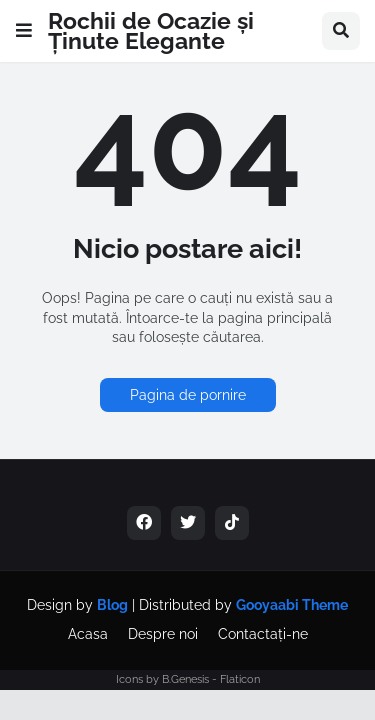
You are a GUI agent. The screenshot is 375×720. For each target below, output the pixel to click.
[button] (24, 31)
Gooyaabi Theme (292, 605)
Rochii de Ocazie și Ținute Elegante (151, 30)
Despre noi (163, 634)
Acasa (88, 634)
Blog (112, 605)
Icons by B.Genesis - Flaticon (188, 679)
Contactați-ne (263, 634)
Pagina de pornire (188, 395)
